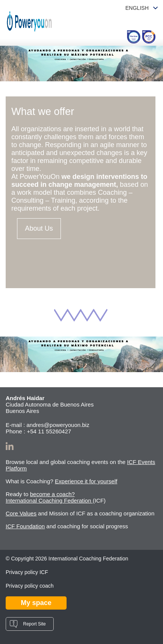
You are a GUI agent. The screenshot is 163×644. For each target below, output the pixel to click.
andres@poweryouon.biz (58, 425)
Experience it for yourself (86, 481)
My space (36, 603)
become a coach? (52, 494)
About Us (39, 228)
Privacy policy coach (30, 586)
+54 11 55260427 (49, 431)
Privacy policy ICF (27, 572)
